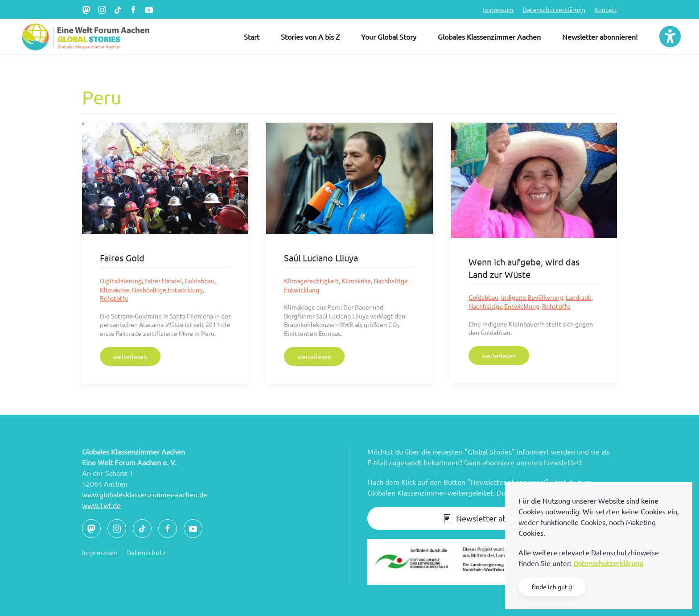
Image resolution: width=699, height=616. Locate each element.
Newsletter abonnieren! (600, 37)
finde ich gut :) (552, 587)
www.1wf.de (101, 505)
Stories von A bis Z (310, 37)
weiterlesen (130, 356)
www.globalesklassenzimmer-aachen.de (145, 494)
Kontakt (606, 9)
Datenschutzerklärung (554, 9)
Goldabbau (199, 281)
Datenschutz (146, 552)
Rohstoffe (114, 298)
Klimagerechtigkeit (311, 281)
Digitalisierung (121, 281)
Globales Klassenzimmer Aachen (489, 37)
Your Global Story (389, 37)
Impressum (498, 9)
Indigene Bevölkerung (532, 297)
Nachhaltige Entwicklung (167, 289)
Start (252, 37)
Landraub (579, 297)
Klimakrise (115, 289)
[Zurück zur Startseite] (85, 37)
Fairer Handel (163, 281)
